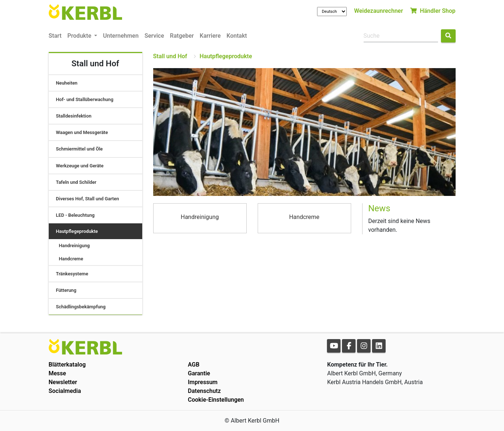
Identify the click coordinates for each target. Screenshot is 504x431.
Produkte (80, 36)
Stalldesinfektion (74, 116)
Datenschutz (204, 391)
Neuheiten (67, 83)
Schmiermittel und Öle (80, 149)
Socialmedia (65, 391)
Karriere (210, 36)
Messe (58, 373)
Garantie (199, 373)
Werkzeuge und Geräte (80, 166)
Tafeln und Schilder (76, 182)
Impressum (203, 382)
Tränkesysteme (72, 274)
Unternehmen (121, 36)
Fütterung (66, 290)
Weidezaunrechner (379, 11)
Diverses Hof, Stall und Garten (88, 199)
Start (55, 36)
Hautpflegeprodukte (77, 231)
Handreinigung (74, 246)
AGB (194, 365)
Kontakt (237, 36)
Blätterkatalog (67, 365)
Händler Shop (433, 11)
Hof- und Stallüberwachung (85, 99)
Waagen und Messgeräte (82, 132)
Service (154, 36)
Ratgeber (182, 36)
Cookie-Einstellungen (216, 400)
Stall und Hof (170, 56)
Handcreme (71, 259)
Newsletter (63, 382)
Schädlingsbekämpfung (81, 307)
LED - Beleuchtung (76, 215)
